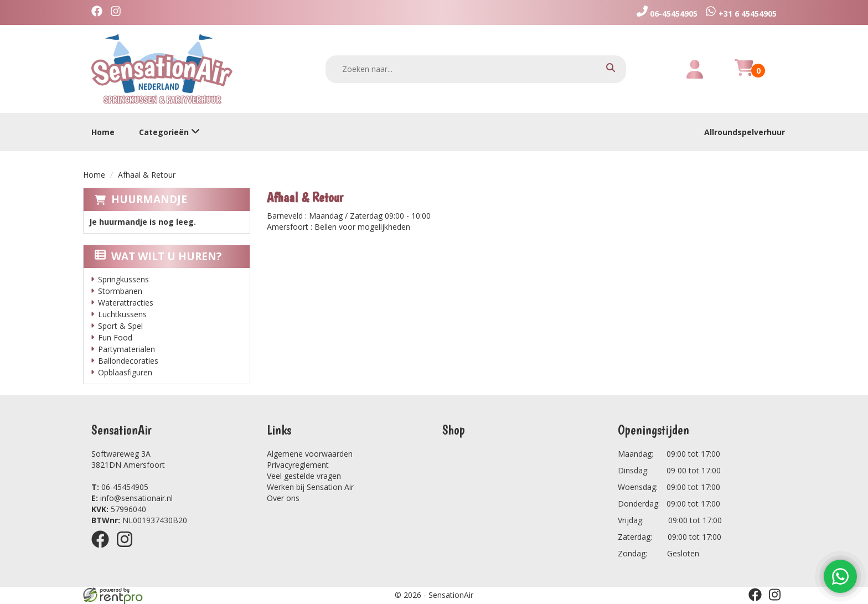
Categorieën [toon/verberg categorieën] (169, 132)
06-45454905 (120, 487)
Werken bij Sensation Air (310, 487)
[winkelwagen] (744, 74)
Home (103, 132)
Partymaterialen (126, 349)
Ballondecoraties (128, 361)
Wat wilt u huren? (158, 256)
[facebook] (100, 12)
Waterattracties (126, 303)
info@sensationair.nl (132, 498)
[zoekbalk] (476, 69)
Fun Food (115, 337)
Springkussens (123, 279)
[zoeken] (611, 69)
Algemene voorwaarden (310, 454)
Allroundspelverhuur (745, 132)
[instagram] (118, 12)
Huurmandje (149, 199)
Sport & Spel (120, 326)
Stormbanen (120, 291)
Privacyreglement (298, 465)
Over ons (283, 498)
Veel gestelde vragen (304, 476)
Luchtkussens (122, 314)
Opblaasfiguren (125, 372)
